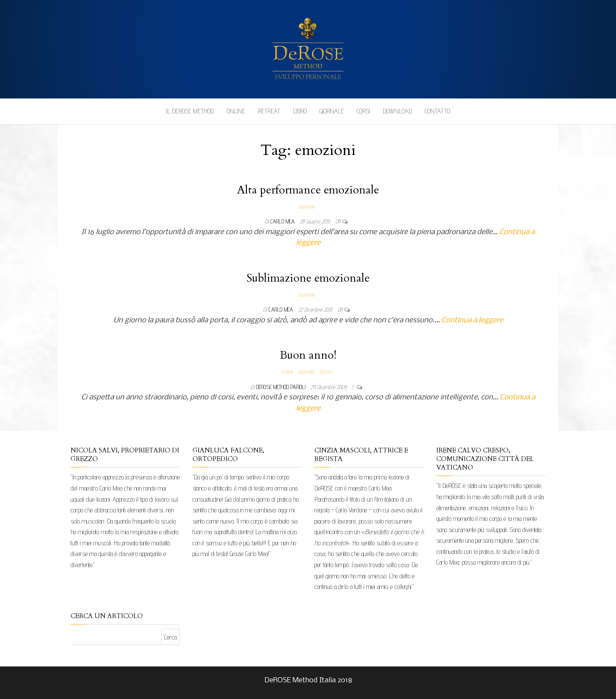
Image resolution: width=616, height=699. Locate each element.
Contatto (437, 111)
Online (236, 111)
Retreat (269, 111)
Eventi (287, 372)
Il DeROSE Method (190, 111)
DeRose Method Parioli (282, 387)
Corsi (363, 111)
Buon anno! (308, 355)
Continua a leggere (472, 320)
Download (397, 111)
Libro (300, 111)
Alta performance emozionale (308, 190)
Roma (325, 372)
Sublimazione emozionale (308, 278)
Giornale (332, 111)
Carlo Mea (283, 221)
